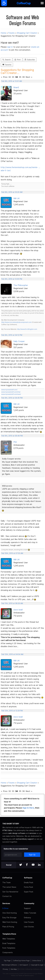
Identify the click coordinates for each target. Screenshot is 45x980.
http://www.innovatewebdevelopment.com (16, 322)
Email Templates (9, 943)
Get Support (24, 965)
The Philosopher (21, 285)
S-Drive (5, 908)
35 (20, 77)
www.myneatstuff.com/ (9, 390)
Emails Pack (29, 882)
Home (3, 33)
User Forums (29, 922)
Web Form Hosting (10, 922)
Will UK (17, 198)
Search (7, 60)
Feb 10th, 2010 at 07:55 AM (12, 553)
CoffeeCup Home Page (21, 961)
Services (6, 903)
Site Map (14, 969)
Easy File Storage (9, 918)
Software (28, 878)
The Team (6, 882)
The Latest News (9, 887)
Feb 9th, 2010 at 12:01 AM (12, 81)
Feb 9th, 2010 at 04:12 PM (12, 335)
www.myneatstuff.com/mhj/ (11, 392)
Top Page (7, 961)
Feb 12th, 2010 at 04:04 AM (12, 654)
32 (10, 77)
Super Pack (29, 892)
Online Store (37, 961)
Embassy (27, 918)
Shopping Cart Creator (27, 33)
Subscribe (30, 60)
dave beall (18, 610)
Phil (15, 442)
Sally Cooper (19, 341)
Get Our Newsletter (10, 892)
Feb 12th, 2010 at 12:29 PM (12, 711)
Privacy (5, 969)
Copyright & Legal (37, 965)
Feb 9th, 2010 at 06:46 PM (12, 436)
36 (23, 77)
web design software (17, 833)
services (33, 833)
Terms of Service (24, 975)
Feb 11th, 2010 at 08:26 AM (12, 603)
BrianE (16, 87)
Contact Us (7, 896)
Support (27, 908)
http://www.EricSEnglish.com (27, 329)
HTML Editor (7, 830)
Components (8, 952)
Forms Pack (28, 887)
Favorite (7, 65)
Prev (5, 77)
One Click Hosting (10, 913)
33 (13, 77)
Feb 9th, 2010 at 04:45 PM (12, 398)
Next (28, 77)
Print (18, 60)
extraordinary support (25, 839)
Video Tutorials (30, 913)
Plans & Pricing (8, 927)
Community (29, 903)
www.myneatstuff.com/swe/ (11, 394)
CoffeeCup (7, 878)
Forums (11, 33)
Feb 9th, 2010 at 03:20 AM (12, 192)
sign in (10, 47)
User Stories (29, 927)
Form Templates (9, 948)
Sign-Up (32, 855)
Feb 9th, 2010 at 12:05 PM (12, 279)
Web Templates (9, 939)
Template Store (9, 934)
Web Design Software (9, 965)
